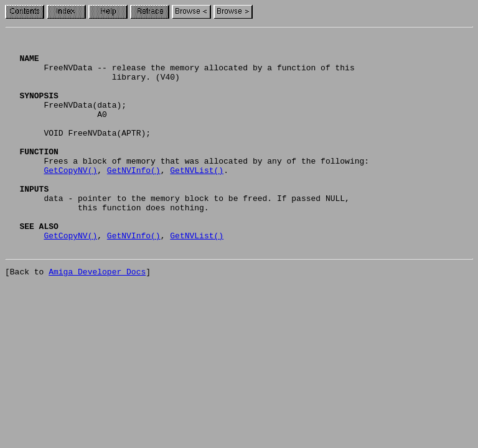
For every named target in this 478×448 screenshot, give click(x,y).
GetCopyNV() (70, 198)
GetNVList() (197, 198)
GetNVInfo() (134, 198)
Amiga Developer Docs (97, 316)
